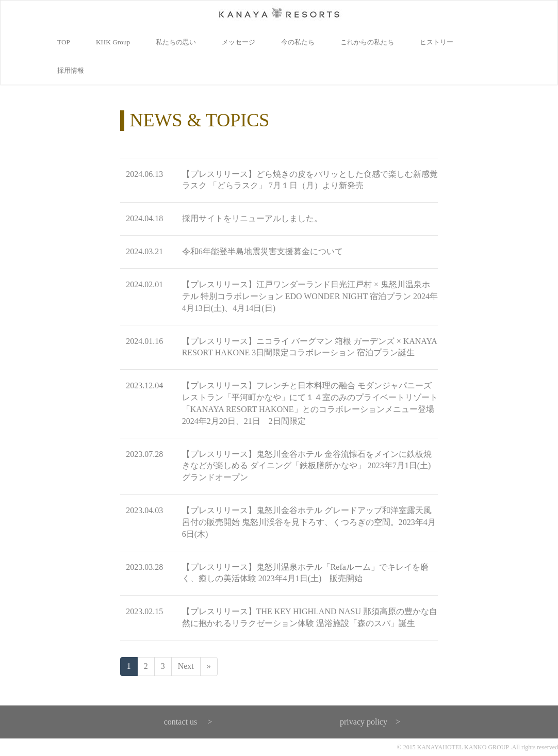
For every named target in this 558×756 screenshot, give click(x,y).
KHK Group (113, 42)
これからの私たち (367, 42)
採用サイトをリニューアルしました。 (252, 218)
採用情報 (71, 70)
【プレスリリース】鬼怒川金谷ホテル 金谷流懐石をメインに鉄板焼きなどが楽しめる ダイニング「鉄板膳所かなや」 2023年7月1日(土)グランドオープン (307, 466)
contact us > (188, 722)
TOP (64, 42)
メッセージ (239, 42)
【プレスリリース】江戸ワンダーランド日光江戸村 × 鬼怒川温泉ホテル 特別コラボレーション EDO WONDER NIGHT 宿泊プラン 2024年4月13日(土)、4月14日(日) (310, 296)
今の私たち (298, 42)
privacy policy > (370, 722)
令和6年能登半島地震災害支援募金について (262, 251)
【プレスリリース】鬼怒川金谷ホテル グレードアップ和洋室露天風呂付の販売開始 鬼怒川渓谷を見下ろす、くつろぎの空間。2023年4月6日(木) (309, 522)
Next (186, 666)
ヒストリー (437, 42)
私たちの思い (176, 42)
